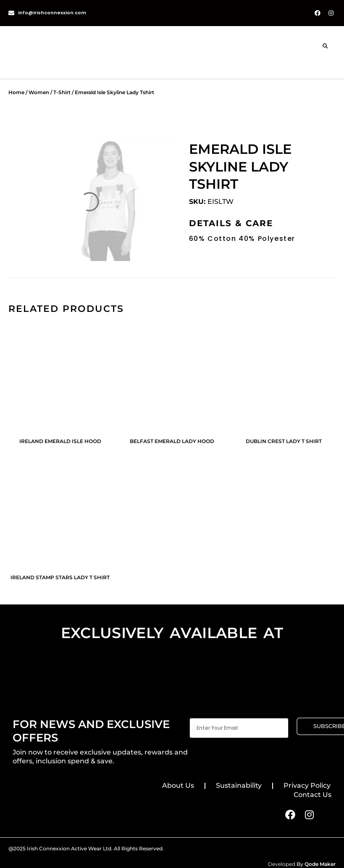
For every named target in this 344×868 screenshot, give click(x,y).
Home (16, 92)
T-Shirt (62, 92)
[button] (325, 46)
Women (39, 92)
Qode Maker (320, 864)
